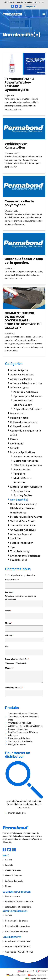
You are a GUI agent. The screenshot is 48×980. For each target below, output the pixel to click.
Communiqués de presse (16, 921)
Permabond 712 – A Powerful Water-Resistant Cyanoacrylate (20, 84)
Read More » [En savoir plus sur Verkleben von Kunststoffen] (9, 171)
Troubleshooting (20, 551)
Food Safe (19, 474)
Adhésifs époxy (19, 370)
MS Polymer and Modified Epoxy (23, 403)
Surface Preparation (22, 543)
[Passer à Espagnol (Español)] (37, 975)
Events (14, 439)
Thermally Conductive (23, 525)
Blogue (8, 886)
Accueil (8, 860)
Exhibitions (17, 443)
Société (9, 915)
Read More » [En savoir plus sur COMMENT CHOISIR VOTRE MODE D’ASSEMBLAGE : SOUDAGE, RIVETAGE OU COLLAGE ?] (9, 355)
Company (10, 592)
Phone (9, 623)
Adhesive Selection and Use (26, 383)
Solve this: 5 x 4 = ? (14, 687)
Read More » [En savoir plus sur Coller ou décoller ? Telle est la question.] (9, 283)
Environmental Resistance (25, 556)
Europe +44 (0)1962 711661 (18, 947)
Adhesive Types (19, 387)
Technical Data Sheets (23, 521)
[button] (30, 6)
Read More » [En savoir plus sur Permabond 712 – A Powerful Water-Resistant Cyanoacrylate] (9, 114)
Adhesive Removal (21, 534)
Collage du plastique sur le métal (26, 433)
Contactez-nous (12, 896)
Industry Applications (23, 452)
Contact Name (12, 580)
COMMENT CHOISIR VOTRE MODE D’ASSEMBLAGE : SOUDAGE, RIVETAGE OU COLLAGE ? (23, 320)
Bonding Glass (22, 491)
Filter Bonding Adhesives (28, 465)
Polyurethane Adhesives (27, 409)
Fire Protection (22, 469)
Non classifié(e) (19, 499)
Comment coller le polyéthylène (19, 203)
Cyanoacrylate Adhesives (28, 396)
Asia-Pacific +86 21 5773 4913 (19, 952)
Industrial (21, 663)
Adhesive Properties (22, 374)
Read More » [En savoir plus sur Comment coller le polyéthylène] (9, 229)
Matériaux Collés (13, 870)
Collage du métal (20, 426)
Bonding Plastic (19, 418)
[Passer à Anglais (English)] (26, 971)
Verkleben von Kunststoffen (16, 146)
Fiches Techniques (13, 876)
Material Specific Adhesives (26, 487)
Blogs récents (18, 413)
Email (8, 611)
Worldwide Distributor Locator (19, 901)
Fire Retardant (19, 560)
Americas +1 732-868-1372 (18, 941)
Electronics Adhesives (26, 461)
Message (9, 668)
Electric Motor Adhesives (28, 456)
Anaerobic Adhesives (26, 392)
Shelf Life (15, 538)
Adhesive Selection (21, 379)
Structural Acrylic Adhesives (26, 517)
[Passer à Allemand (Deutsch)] (16, 975)
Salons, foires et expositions (18, 907)
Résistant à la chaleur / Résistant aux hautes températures (23, 508)
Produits (9, 865)
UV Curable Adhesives (23, 530)
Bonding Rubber (23, 495)
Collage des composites (24, 422)
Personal (10, 663)
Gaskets (15, 448)
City (7, 647)
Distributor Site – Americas (14, 2)
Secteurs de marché (14, 881)
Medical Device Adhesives (22, 480)
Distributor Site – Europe (35, 2)
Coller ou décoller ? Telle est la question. (24, 261)
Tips (13, 547)
